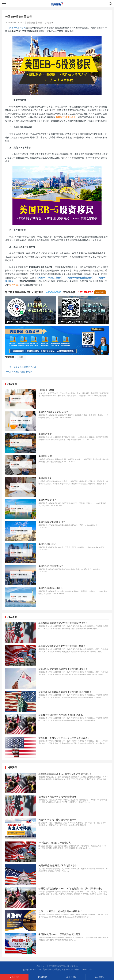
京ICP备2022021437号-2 (82, 969)
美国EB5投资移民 (18, 28)
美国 (21, 357)
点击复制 (100, 292)
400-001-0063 (54, 292)
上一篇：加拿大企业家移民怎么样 (21, 367)
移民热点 (49, 23)
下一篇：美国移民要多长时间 (19, 372)
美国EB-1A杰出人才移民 (50, 278)
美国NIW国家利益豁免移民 (80, 278)
